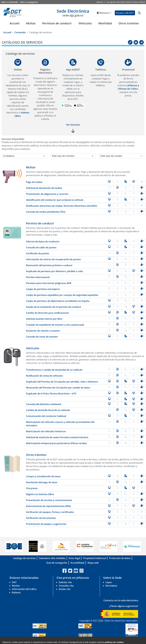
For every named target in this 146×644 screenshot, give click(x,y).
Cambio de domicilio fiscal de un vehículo (48, 410)
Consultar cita (66, 586)
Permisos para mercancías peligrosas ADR (49, 283)
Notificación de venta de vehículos (44, 376)
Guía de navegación (57, 563)
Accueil (15, 23)
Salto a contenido (10, 2)
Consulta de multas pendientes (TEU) (46, 212)
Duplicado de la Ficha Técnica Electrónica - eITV (51, 394)
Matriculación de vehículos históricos (46, 431)
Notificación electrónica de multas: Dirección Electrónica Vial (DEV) (61, 206)
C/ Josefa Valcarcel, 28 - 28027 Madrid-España (105, 642)
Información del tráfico (24, 589)
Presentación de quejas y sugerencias (46, 524)
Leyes (109, 582)
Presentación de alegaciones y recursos (47, 194)
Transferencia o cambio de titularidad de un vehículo (54, 370)
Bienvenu (103, 13)
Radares (16, 592)
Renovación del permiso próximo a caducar (49, 265)
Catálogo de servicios (24, 558)
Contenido (20, 32)
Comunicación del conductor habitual (46, 416)
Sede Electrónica (73, 13)
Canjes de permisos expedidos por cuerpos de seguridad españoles (62, 295)
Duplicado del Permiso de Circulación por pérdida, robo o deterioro (62, 382)
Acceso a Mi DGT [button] (125, 13)
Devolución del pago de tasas (42, 482)
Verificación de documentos (41, 518)
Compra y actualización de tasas (43, 476)
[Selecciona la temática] (73, 156)
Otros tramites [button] (129, 23)
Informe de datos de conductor (43, 242)
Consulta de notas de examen (42, 337)
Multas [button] (31, 23)
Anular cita (65, 589)
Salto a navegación (29, 2)
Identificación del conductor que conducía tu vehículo (55, 200)
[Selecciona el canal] (122, 156)
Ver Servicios (73, 125)
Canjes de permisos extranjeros (43, 289)
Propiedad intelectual (95, 558)
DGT (14, 582)
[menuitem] (13, 25)
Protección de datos (120, 558)
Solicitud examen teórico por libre (44, 319)
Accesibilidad (77, 563)
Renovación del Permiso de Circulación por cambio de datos (58, 388)
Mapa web (93, 563)
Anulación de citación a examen (43, 331)
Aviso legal (74, 558)
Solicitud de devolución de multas (44, 188)
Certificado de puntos (38, 253)
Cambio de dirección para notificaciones (47, 313)
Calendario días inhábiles (52, 558)
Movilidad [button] (105, 23)
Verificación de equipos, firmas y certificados (50, 512)
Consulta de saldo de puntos (41, 247)
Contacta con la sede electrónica (121, 600)
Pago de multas (34, 182)
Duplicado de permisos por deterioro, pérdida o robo (55, 271)
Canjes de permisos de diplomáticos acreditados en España (58, 301)
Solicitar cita (65, 582)
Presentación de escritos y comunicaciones (49, 500)
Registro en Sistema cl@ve (40, 494)
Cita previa (32, 488)
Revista (16, 586)
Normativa (111, 586)
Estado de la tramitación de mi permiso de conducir (54, 307)
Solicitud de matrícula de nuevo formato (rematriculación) (57, 437)
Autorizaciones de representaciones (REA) (48, 506)
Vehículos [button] (85, 23)
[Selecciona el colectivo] (24, 156)
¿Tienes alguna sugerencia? (124, 606)
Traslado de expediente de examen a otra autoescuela (55, 325)
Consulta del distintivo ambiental (44, 404)
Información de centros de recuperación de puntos (53, 259)
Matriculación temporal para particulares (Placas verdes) (56, 443)
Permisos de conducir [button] (57, 23)
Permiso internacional (38, 277)
